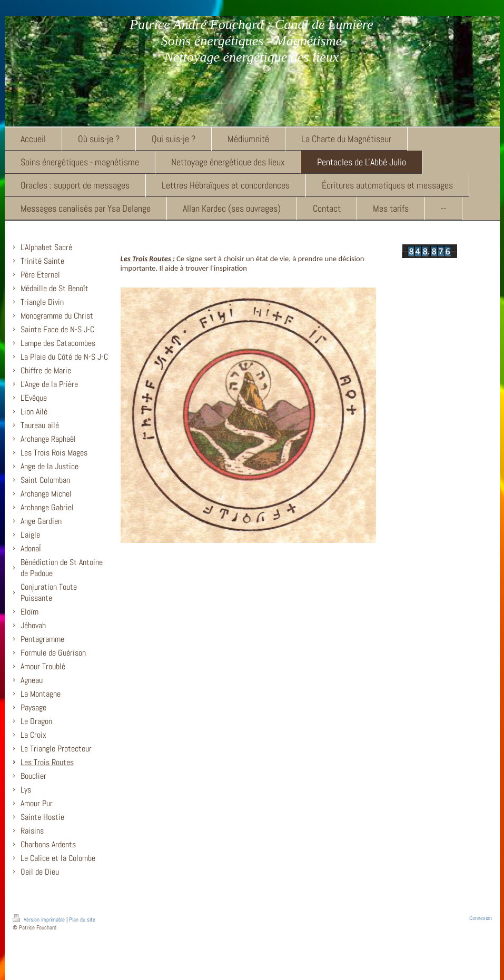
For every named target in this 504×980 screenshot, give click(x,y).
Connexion (481, 918)
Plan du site (82, 919)
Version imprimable (39, 919)
